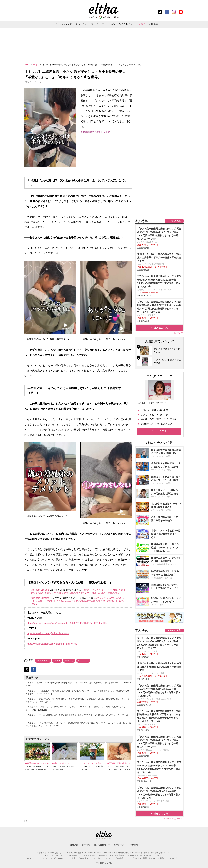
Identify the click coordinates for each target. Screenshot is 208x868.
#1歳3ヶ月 (118, 590)
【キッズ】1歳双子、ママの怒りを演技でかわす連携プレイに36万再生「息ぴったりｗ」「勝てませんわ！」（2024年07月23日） (78, 684)
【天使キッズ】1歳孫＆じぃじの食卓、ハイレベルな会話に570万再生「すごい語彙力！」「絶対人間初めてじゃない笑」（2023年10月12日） (77, 708)
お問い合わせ (120, 845)
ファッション (109, 24)
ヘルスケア (66, 24)
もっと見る (161, 431)
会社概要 (86, 845)
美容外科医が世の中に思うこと (156, 424)
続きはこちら (161, 328)
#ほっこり (69, 661)
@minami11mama (40, 590)
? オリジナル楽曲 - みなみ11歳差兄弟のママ (101, 593)
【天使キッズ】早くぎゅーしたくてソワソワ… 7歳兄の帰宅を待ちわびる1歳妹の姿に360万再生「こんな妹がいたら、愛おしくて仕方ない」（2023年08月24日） (78, 724)
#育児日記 (59, 593)
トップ (53, 24)
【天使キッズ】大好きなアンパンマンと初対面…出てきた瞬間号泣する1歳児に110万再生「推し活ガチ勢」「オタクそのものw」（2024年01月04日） (78, 700)
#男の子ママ (90, 590)
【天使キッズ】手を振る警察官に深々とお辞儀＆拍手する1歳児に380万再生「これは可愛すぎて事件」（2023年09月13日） (78, 716)
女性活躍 (153, 24)
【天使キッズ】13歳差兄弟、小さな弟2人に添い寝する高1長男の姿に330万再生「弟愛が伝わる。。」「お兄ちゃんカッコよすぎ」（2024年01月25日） (78, 692)
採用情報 (134, 845)
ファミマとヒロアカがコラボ (155, 415)
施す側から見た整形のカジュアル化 (159, 419)
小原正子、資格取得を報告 (154, 410)
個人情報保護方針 (102, 845)
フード (95, 24)
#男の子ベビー (104, 590)
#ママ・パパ (83, 661)
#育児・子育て (43, 661)
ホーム (28, 65)
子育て (142, 24)
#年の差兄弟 (72, 593)
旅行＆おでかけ (127, 24)
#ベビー (57, 661)
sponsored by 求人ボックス (174, 333)
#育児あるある (68, 601)
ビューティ (82, 24)
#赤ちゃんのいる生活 (105, 598)
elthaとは (74, 845)
